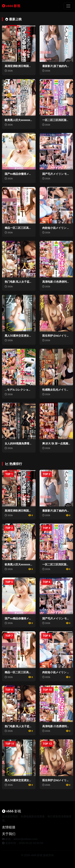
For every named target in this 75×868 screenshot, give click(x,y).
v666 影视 (11, 6)
